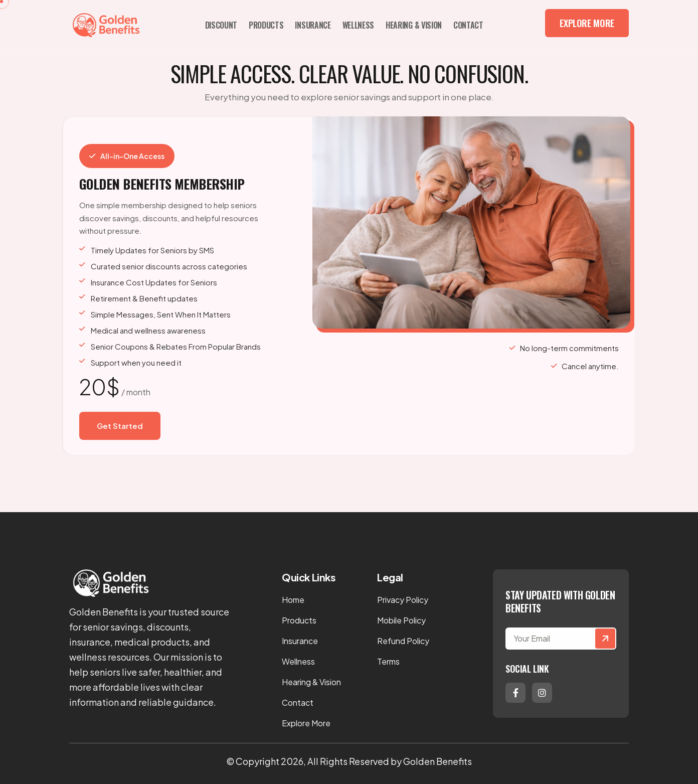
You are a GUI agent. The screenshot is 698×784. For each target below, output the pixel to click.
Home (293, 600)
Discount (221, 25)
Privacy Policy (403, 600)
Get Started (120, 426)
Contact (468, 25)
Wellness (358, 25)
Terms (388, 661)
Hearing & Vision (414, 25)
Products (266, 25)
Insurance (313, 25)
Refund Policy (403, 641)
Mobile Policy (401, 620)
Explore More (587, 23)
